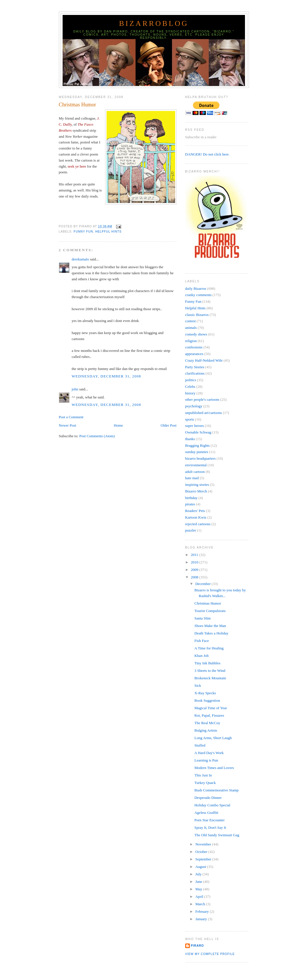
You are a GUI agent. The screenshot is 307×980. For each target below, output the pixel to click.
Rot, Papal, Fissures (209, 715)
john (75, 389)
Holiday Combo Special (212, 805)
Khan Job (201, 656)
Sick (198, 685)
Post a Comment (71, 417)
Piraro (197, 946)
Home (118, 425)
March (201, 904)
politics (191, 380)
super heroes (195, 426)
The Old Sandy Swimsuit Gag (217, 835)
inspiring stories (197, 485)
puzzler (191, 530)
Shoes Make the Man (210, 626)
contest (191, 321)
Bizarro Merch (196, 491)
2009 (195, 570)
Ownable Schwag (198, 432)
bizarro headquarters (200, 458)
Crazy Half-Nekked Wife (204, 360)
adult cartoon (195, 472)
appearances (194, 354)
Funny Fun (83, 232)
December (203, 584)
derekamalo (81, 259)
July (199, 874)
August (201, 867)
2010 (195, 562)
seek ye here (77, 166)
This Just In (203, 775)
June (199, 882)
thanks (190, 439)
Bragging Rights (198, 445)
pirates (190, 504)
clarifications (195, 373)
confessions (194, 347)
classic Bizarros (197, 315)
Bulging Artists (206, 730)
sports (190, 419)
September (204, 859)
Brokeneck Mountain (210, 678)
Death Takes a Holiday (211, 633)
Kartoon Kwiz (196, 517)
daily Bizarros (196, 288)
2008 (195, 577)
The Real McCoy (207, 723)
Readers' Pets (195, 511)
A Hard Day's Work (209, 753)
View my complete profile (210, 954)
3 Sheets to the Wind (210, 671)
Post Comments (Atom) (97, 436)
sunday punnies (197, 452)
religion (191, 341)
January (202, 919)
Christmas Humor (78, 105)
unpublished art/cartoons (204, 413)
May (199, 889)
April (200, 896)
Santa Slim (203, 618)
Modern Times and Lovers (214, 768)
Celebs (190, 387)
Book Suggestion (207, 700)
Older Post (168, 425)
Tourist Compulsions (210, 611)
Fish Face (202, 641)
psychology (194, 406)
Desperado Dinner (208, 798)
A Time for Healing (209, 648)
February (202, 911)
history (190, 393)
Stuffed (200, 745)
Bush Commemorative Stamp (217, 790)
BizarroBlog (154, 23)
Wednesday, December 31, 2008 (107, 376)
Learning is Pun (206, 760)
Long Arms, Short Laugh (213, 738)
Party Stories (195, 367)
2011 (195, 555)
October (202, 852)
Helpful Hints (109, 232)
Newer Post (67, 425)
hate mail (192, 478)
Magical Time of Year (211, 708)
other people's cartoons (202, 399)
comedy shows (196, 334)
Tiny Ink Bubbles (207, 663)
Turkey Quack (205, 783)
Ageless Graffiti (206, 813)
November (204, 844)
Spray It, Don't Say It (210, 827)
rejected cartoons (198, 524)
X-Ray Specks (205, 693)
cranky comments (198, 295)
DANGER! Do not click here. (207, 154)
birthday (191, 498)
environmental (196, 465)
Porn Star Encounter (210, 820)
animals (191, 328)
